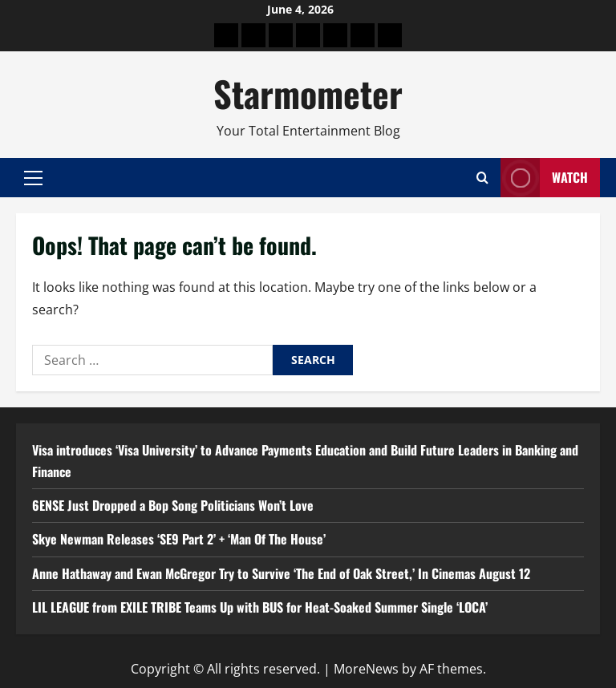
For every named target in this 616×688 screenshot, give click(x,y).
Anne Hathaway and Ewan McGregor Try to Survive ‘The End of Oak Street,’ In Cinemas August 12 (281, 573)
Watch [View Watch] (544, 178)
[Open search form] (482, 178)
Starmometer (308, 93)
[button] (33, 178)
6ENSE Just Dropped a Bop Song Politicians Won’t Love (173, 505)
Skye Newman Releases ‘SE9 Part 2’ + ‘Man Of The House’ (179, 539)
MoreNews (366, 669)
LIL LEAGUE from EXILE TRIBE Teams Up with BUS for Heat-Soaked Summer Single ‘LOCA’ (260, 607)
